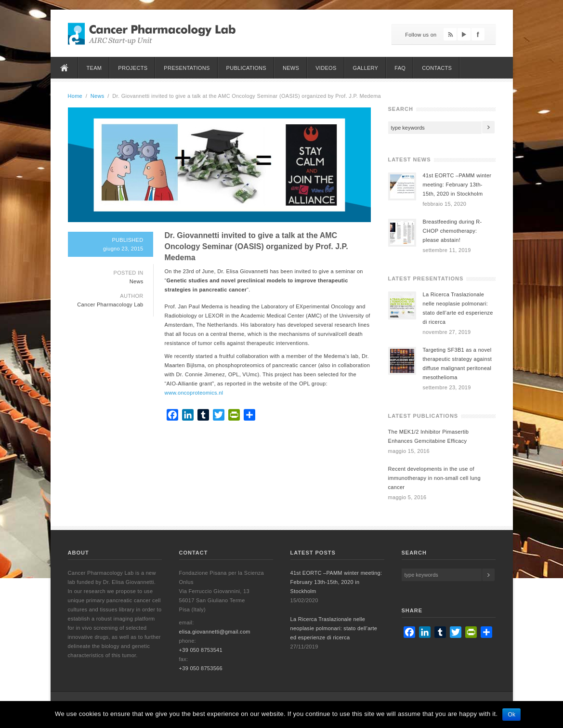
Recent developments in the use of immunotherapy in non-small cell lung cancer (434, 478)
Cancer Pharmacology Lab (110, 304)
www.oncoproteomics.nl (194, 393)
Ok (511, 715)
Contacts (437, 68)
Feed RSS (450, 34)
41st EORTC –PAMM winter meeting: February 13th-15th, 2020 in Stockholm (457, 185)
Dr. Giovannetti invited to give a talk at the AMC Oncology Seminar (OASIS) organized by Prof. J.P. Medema (256, 246)
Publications (246, 68)
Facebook (478, 34)
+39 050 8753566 (201, 668)
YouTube (464, 34)
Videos (326, 68)
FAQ (400, 68)
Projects (133, 68)
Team (94, 68)
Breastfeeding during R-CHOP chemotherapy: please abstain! (452, 231)
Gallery (366, 68)
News (291, 68)
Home (65, 68)
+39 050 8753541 (201, 650)
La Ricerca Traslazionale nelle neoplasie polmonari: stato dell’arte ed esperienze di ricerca (334, 628)
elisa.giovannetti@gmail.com (215, 632)
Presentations (187, 68)
